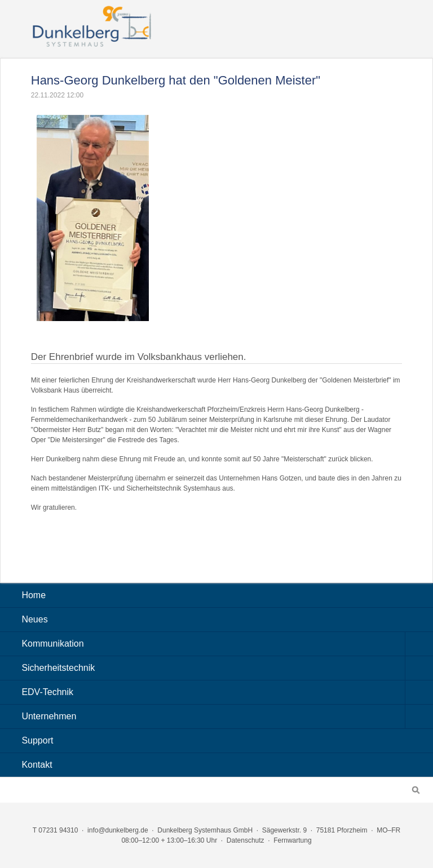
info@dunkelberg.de (118, 830)
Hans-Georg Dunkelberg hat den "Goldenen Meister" (176, 80)
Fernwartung (292, 840)
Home (34, 595)
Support (37, 740)
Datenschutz (246, 840)
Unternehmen (227, 716)
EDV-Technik (227, 692)
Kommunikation (227, 644)
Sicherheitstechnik (227, 668)
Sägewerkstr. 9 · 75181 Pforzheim (315, 830)
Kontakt (37, 765)
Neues (34, 619)
